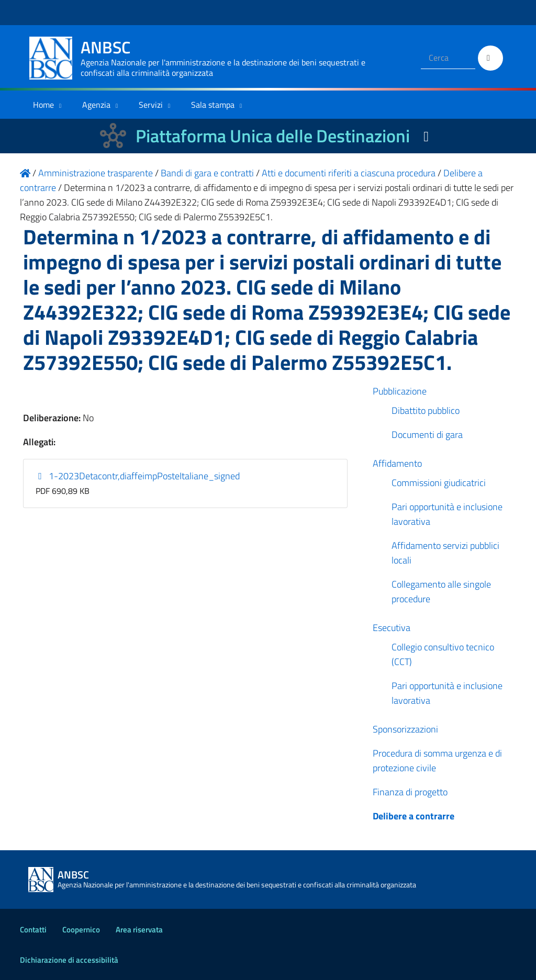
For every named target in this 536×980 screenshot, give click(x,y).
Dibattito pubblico (426, 410)
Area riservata (139, 930)
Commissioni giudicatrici (439, 483)
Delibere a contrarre (414, 816)
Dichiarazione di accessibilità (69, 960)
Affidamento (397, 463)
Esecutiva (392, 628)
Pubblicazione (400, 391)
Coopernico (81, 930)
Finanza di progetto (410, 792)
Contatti (33, 930)
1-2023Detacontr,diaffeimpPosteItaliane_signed (138, 476)
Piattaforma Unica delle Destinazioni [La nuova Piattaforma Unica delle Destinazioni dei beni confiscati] (273, 136)
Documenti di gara (427, 435)
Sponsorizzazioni (405, 729)
